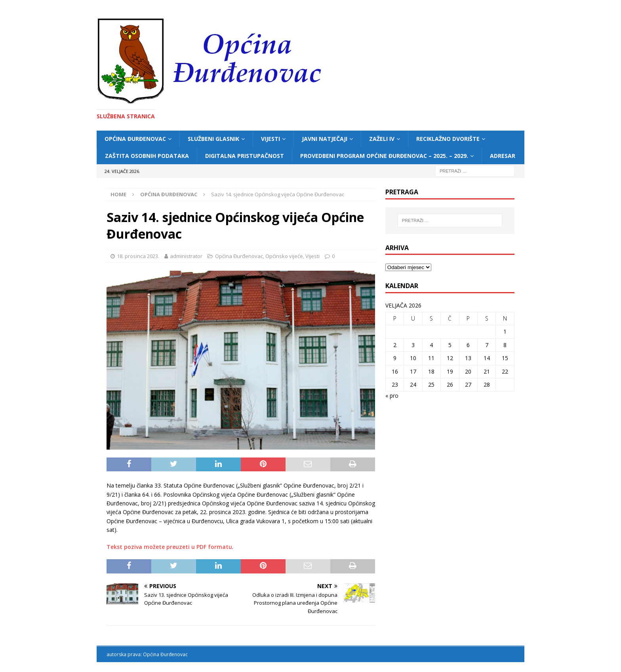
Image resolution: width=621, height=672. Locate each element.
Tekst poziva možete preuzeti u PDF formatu (169, 547)
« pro (392, 396)
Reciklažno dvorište (448, 139)
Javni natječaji (325, 139)
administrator (186, 256)
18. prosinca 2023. (138, 256)
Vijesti (270, 139)
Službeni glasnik (213, 139)
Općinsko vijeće (284, 256)
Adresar (503, 156)
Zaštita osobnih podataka (147, 156)
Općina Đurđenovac (135, 139)
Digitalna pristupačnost (245, 156)
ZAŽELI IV (382, 139)
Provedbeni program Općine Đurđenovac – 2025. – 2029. (384, 156)
